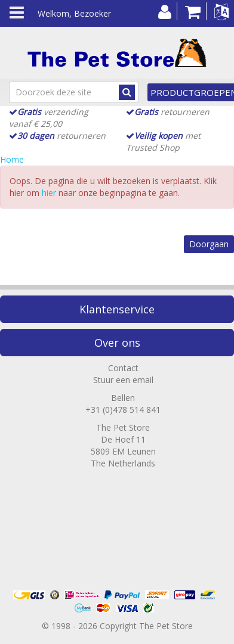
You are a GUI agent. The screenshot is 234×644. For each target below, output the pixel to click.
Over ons (117, 343)
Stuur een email (123, 380)
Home (12, 159)
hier (49, 193)
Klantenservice (117, 309)
